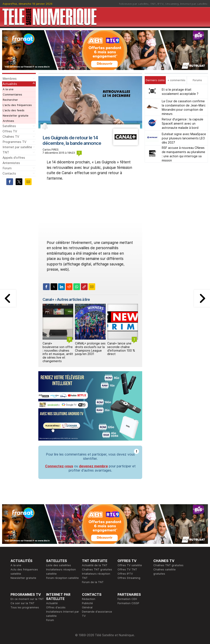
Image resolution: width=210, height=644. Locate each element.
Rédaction (89, 599)
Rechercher (10, 100)
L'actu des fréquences (17, 105)
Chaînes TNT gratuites (97, 569)
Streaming (172, 4)
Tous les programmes (25, 607)
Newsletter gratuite (16, 116)
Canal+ (48, 299)
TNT (153, 4)
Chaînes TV (11, 136)
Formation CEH (127, 599)
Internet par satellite (194, 4)
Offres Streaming (129, 578)
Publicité (87, 603)
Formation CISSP (128, 603)
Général (87, 607)
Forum (7, 168)
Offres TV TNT (127, 569)
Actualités (10, 84)
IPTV (161, 4)
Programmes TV (14, 142)
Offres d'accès (56, 607)
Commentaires (12, 94)
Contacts (9, 173)
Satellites (9, 126)
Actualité (52, 603)
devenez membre (93, 466)
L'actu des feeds (14, 110)
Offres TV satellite (130, 565)
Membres (10, 79)
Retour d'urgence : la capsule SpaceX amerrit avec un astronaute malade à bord (183, 123)
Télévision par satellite (134, 4)
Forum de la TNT (93, 582)
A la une (8, 89)
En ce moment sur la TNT (27, 599)
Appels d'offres (14, 158)
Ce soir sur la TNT (23, 603)
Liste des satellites (59, 565)
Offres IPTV (125, 574)
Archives (8, 121)
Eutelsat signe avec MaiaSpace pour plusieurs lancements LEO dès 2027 (184, 138)
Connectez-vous (59, 466)
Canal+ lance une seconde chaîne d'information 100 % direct (121, 349)
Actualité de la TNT (95, 565)
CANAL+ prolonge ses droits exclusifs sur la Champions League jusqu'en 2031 (90, 349)
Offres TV (10, 131)
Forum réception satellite (62, 578)
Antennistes (11, 163)
